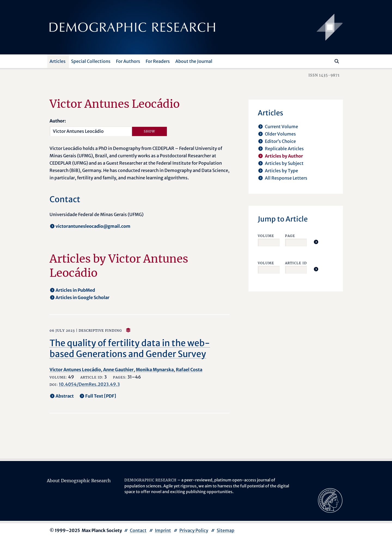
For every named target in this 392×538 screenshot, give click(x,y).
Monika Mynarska (155, 370)
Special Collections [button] (91, 61)
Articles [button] (58, 61)
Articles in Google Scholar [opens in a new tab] (82, 297)
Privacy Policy (194, 530)
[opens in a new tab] (330, 500)
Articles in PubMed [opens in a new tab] (75, 290)
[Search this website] (329, 61)
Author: (58, 121)
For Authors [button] (128, 61)
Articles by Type (281, 171)
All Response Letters (286, 178)
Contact (138, 530)
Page (290, 236)
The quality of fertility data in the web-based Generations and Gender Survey (130, 349)
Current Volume (281, 127)
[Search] (337, 61)
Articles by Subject (284, 163)
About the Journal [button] (194, 61)
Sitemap (226, 530)
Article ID (296, 263)
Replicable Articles (284, 149)
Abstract (65, 396)
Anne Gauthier (118, 370)
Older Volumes (280, 134)
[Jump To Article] (316, 242)
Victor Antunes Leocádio (75, 370)
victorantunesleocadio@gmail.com (93, 226)
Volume (266, 236)
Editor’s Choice (280, 141)
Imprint (163, 530)
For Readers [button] (158, 61)
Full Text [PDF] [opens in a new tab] (101, 396)
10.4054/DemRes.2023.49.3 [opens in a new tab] (89, 384)
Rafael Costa (189, 370)
